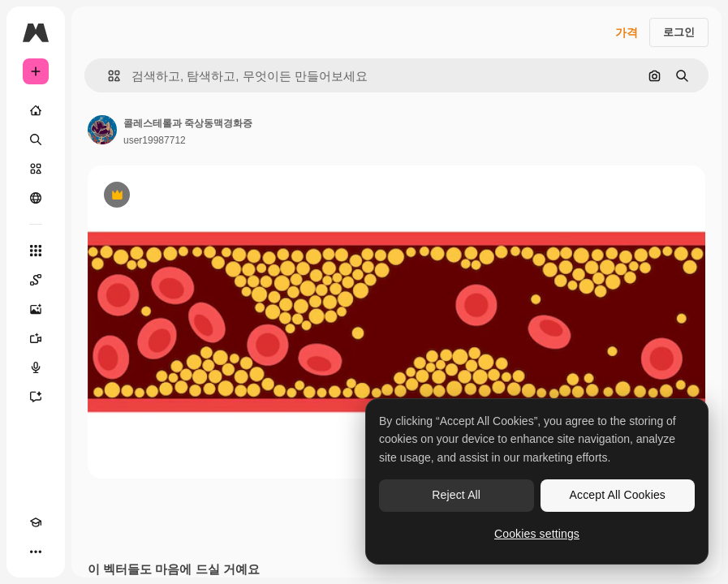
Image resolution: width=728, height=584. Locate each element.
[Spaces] (36, 280)
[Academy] (36, 522)
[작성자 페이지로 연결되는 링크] (102, 130)
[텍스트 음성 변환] (36, 367)
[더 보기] (36, 552)
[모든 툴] (36, 251)
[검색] (36, 140)
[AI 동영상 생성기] (36, 338)
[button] (108, 76)
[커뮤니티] (36, 198)
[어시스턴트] (36, 397)
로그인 (679, 32)
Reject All (456, 495)
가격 (627, 32)
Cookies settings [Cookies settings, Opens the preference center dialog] (537, 534)
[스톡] (36, 169)
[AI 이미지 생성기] (36, 309)
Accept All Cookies (618, 495)
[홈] (36, 110)
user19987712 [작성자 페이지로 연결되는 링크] (155, 140)
